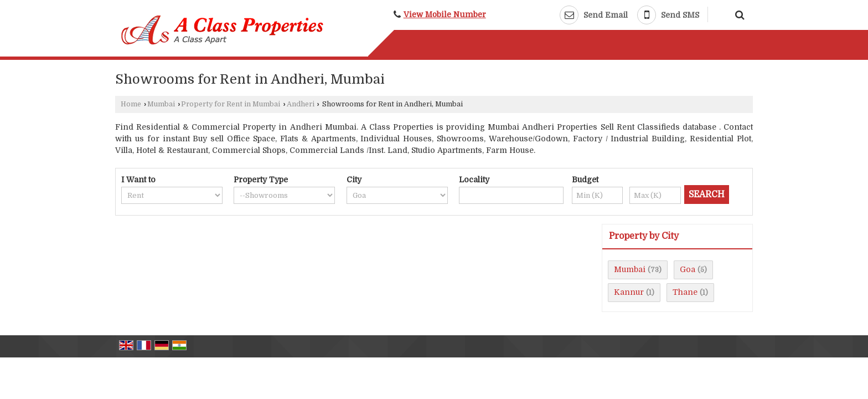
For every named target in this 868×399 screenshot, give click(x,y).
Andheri (301, 104)
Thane (685, 292)
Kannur (629, 292)
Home (131, 104)
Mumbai (161, 104)
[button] (445, 15)
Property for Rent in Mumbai (231, 104)
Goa (688, 269)
